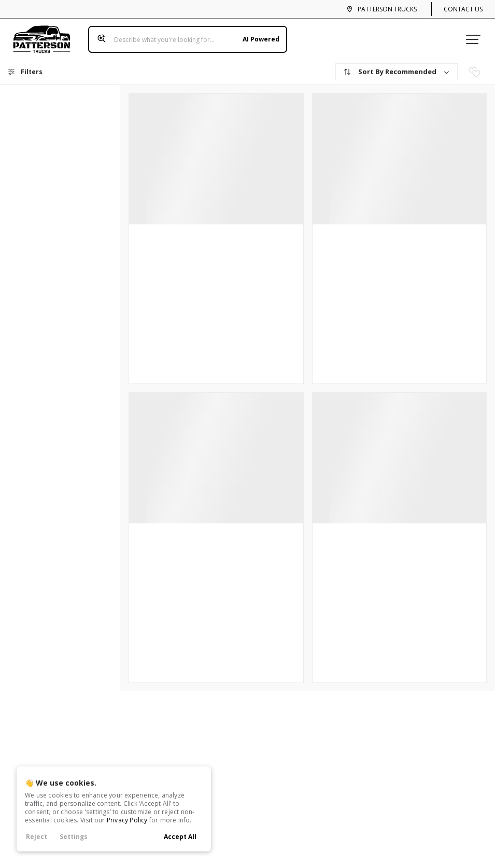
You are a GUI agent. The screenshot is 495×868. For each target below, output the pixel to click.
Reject (37, 837)
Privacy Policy (127, 820)
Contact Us (463, 9)
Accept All (180, 837)
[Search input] (183, 35)
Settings (74, 837)
